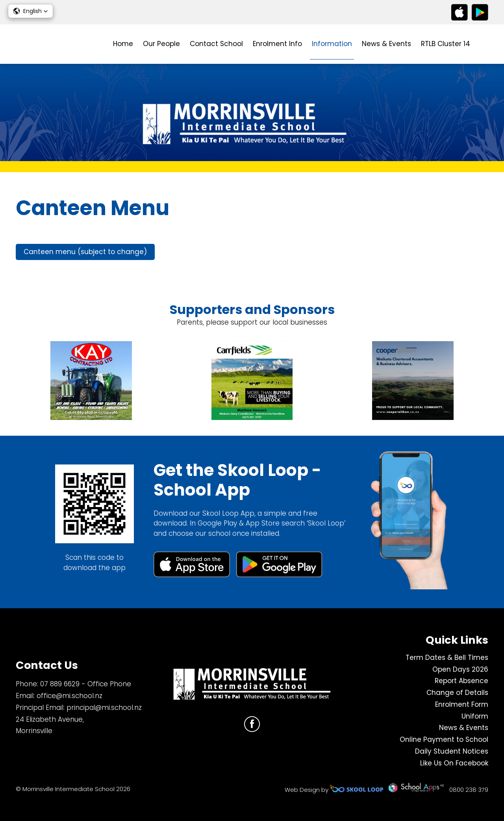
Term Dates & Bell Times (447, 658)
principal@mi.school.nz (104, 708)
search (484, 44)
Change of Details (457, 693)
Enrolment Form (462, 704)
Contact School (216, 44)
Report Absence (461, 681)
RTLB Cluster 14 (446, 44)
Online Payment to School (444, 739)
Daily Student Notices (452, 751)
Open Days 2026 (460, 669)
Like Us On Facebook (454, 763)
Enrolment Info (277, 44)
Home (123, 44)
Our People (161, 44)
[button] (31, 11)
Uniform (475, 716)
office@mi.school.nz (69, 696)
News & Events (386, 44)
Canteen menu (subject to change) (85, 252)
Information (332, 44)
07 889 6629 (60, 684)
